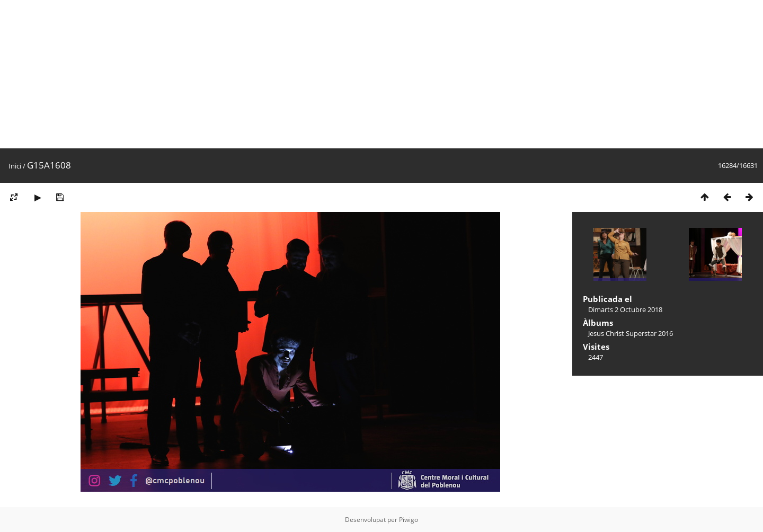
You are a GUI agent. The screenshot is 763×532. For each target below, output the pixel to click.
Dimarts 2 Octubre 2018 (625, 309)
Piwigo (409, 520)
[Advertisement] (318, 74)
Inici (15, 166)
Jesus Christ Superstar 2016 (631, 333)
